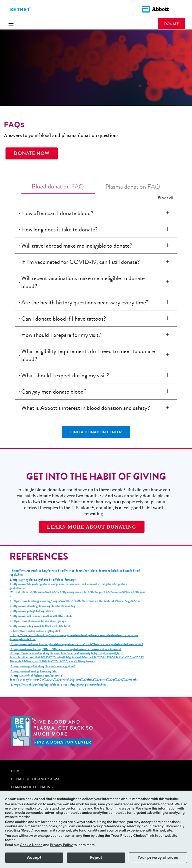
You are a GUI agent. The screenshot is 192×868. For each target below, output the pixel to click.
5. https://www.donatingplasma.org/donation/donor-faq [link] (42, 606)
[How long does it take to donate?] (169, 229)
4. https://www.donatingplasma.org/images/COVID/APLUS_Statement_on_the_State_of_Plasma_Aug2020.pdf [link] (75, 601)
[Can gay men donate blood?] (169, 391)
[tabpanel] (96, 311)
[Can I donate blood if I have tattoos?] (169, 318)
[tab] (58, 187)
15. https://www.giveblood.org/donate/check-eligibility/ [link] (42, 667)
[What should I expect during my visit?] (169, 375)
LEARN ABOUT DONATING (32, 787)
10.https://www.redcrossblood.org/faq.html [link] (35, 631)
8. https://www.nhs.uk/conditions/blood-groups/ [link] (38, 621)
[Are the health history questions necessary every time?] (169, 302)
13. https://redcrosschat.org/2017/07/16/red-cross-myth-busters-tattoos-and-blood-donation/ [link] (65, 649)
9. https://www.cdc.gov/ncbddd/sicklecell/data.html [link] (40, 626)
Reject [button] (96, 858)
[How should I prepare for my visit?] (169, 335)
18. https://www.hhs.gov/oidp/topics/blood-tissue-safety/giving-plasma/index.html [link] (58, 685)
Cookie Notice (31, 845)
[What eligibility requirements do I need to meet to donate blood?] (169, 355)
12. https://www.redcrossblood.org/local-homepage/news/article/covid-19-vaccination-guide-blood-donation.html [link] (76, 644)
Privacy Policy (61, 845)
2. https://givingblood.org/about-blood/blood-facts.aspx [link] (43, 580)
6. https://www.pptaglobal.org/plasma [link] (31, 611)
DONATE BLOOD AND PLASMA (35, 779)
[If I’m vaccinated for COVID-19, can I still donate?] (169, 262)
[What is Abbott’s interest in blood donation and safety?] (169, 408)
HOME (16, 771)
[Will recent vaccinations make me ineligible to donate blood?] (169, 282)
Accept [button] (34, 858)
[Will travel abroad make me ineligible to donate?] (169, 245)
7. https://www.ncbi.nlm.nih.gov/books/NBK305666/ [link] (41, 616)
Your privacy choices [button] (158, 858)
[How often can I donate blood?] (169, 213)
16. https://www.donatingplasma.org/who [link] (33, 672)
